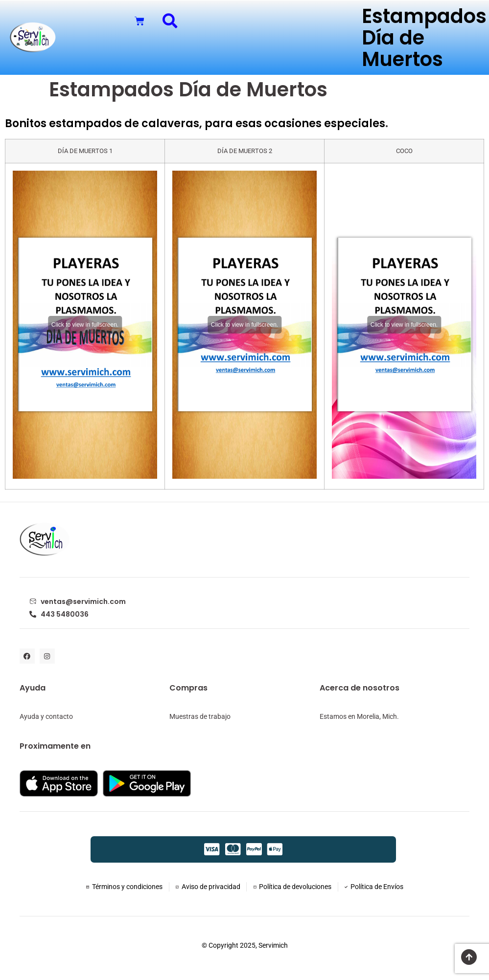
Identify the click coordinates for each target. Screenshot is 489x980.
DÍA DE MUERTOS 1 (85, 151)
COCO (404, 151)
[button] (170, 21)
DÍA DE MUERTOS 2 (245, 151)
